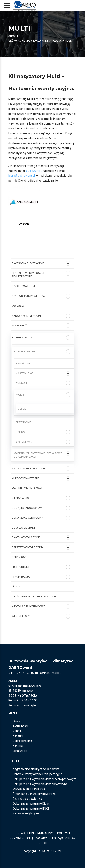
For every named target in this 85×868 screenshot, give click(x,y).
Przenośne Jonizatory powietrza (34, 794)
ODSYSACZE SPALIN (24, 528)
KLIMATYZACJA (31, 41)
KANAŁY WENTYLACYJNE (27, 316)
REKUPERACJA (21, 577)
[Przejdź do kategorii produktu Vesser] (24, 223)
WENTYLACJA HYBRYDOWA (29, 606)
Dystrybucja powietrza (27, 799)
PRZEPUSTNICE (21, 567)
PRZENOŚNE (23, 422)
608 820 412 (34, 171)
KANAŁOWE (23, 364)
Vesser (23, 409)
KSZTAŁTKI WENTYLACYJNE (28, 468)
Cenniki (17, 731)
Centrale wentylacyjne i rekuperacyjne (29, 275)
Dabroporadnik (22, 741)
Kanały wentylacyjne (26, 813)
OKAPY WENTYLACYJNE (26, 537)
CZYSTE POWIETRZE (24, 286)
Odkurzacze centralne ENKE (31, 809)
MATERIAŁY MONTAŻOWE (27, 488)
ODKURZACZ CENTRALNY (27, 518)
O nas (16, 721)
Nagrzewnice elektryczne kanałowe (36, 769)
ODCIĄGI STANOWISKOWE (27, 508)
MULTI (20, 395)
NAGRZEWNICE (21, 498)
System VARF (24, 442)
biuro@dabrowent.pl (22, 176)
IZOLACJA (18, 306)
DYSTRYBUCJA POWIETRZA (28, 296)
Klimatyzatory (54, 41)
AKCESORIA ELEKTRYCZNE (28, 263)
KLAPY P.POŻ (19, 325)
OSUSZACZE (19, 557)
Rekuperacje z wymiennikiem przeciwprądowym (44, 779)
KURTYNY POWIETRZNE (26, 478)
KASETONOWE (25, 373)
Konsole (22, 383)
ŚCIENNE (21, 432)
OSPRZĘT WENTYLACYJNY (27, 547)
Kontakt (18, 746)
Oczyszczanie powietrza (29, 789)
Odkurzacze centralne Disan (31, 804)
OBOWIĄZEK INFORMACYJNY (34, 833)
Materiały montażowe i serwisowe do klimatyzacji (38, 455)
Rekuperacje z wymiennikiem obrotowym (40, 784)
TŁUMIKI (17, 587)
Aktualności (20, 726)
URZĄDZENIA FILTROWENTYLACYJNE (34, 596)
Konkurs (18, 736)
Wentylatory (21, 616)
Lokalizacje (20, 751)
